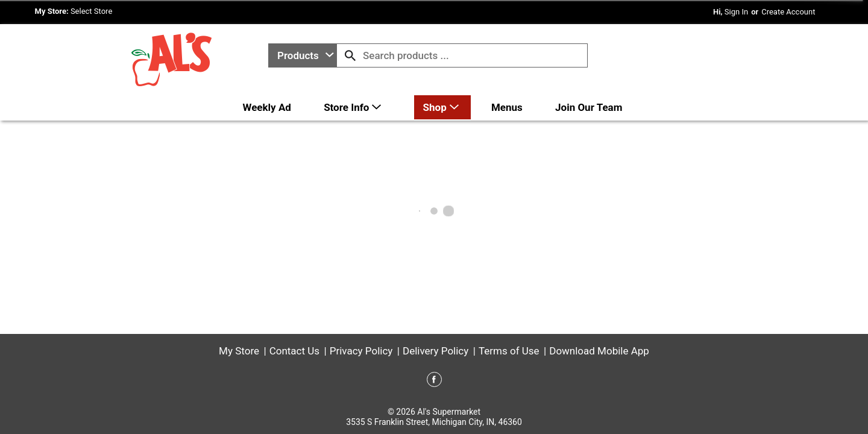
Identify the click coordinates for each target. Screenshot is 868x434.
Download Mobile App (599, 351)
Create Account (788, 12)
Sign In (736, 12)
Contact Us (294, 351)
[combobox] (303, 55)
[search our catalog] (350, 55)
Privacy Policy (361, 351)
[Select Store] (93, 11)
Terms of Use (509, 351)
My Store (239, 351)
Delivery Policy (436, 351)
